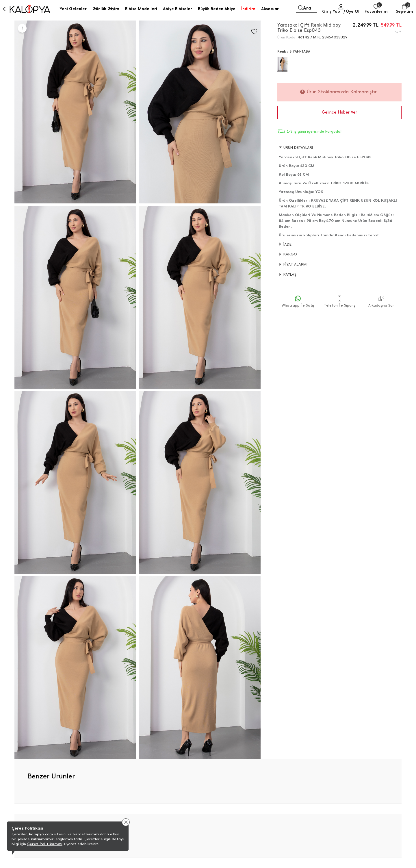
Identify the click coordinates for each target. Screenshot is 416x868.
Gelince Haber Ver (339, 112)
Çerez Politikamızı (45, 844)
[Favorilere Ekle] (254, 32)
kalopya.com (41, 834)
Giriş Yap (331, 11)
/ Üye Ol (351, 11)
